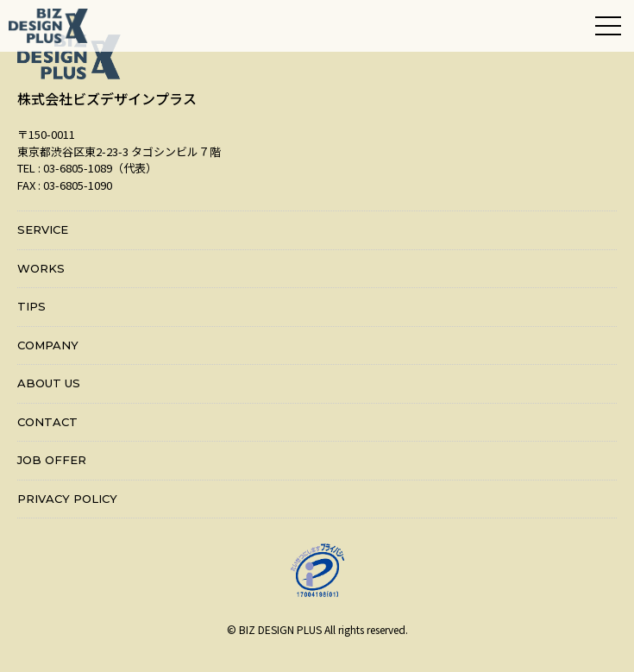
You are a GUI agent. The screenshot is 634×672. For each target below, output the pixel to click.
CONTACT (47, 422)
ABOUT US (49, 383)
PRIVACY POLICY (67, 499)
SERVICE (43, 229)
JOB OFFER (52, 460)
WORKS (41, 268)
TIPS (31, 306)
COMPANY (48, 345)
